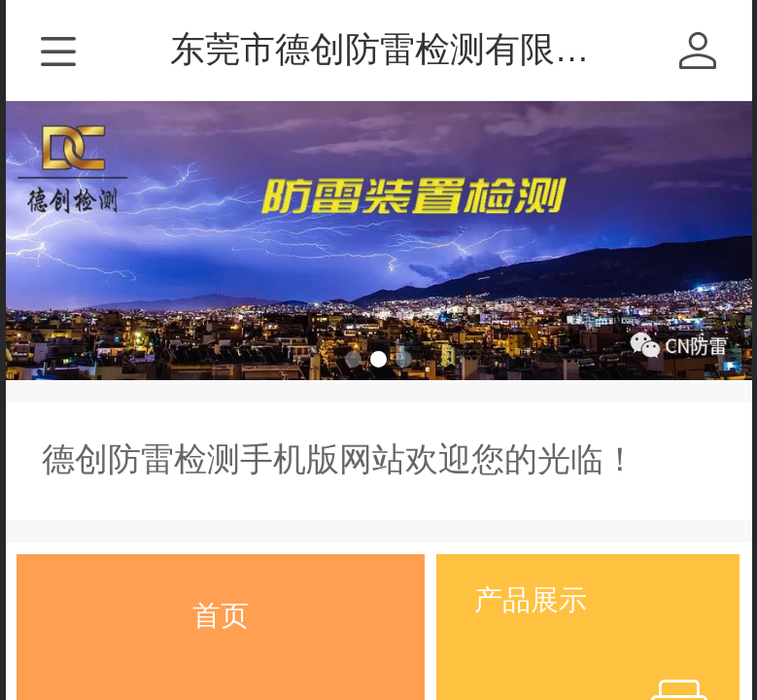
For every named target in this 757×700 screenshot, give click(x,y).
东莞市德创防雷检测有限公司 (397, 49)
